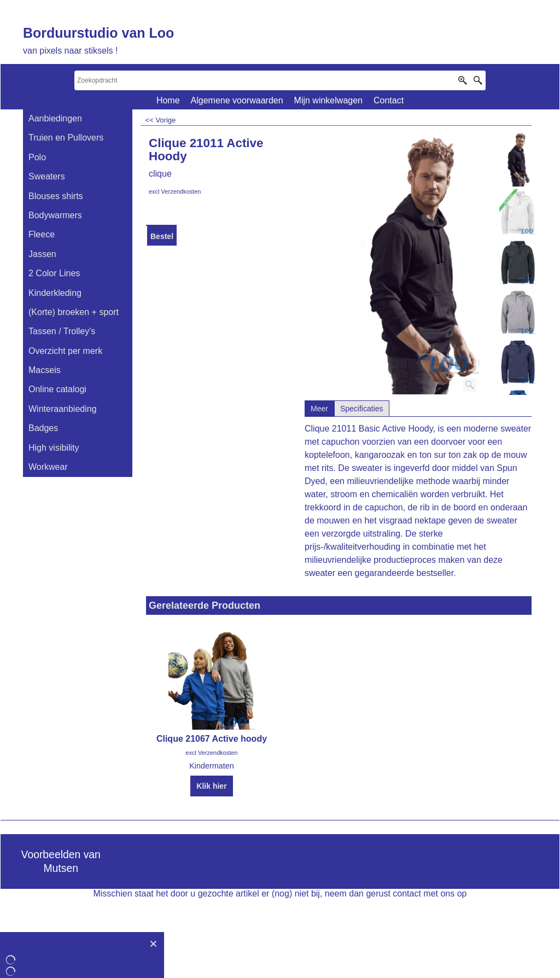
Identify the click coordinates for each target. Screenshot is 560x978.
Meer (319, 409)
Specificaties (362, 409)
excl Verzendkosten (175, 191)
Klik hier (211, 786)
